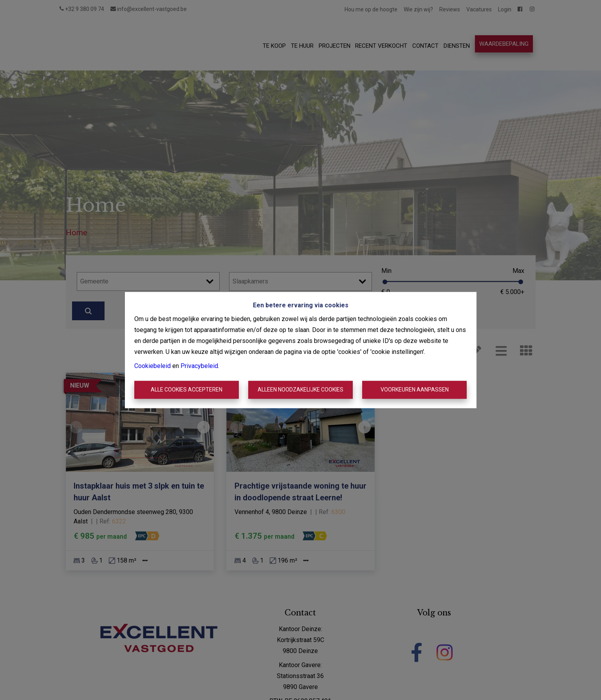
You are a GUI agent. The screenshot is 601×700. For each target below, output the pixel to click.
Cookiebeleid (153, 366)
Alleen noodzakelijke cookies (300, 390)
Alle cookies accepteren (187, 390)
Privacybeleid (199, 366)
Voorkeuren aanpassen (415, 390)
